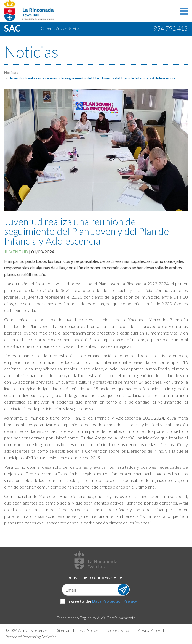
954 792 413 (171, 28)
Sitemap (64, 630)
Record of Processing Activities (31, 637)
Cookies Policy (118, 630)
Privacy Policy (149, 630)
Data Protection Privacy (114, 601)
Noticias (11, 72)
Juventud (16, 252)
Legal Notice (88, 630)
